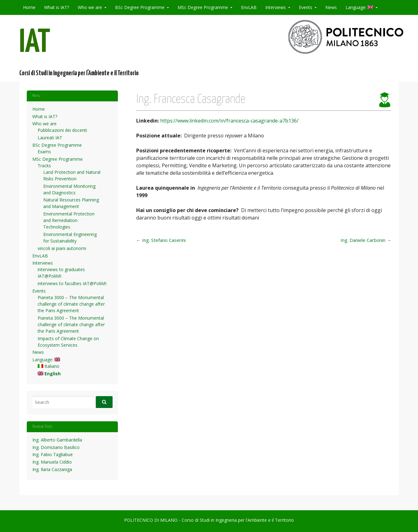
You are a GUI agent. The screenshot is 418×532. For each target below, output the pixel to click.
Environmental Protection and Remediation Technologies (69, 220)
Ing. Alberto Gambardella (57, 440)
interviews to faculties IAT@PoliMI (72, 283)
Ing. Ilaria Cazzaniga (52, 469)
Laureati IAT (50, 138)
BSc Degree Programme (140, 7)
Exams (44, 152)
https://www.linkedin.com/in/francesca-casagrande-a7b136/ (229, 121)
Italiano (49, 366)
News (331, 7)
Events (306, 7)
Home (29, 7)
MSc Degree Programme (203, 7)
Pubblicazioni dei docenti (62, 130)
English (49, 374)
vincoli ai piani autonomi (62, 248)
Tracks (44, 166)
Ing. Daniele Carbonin (366, 240)
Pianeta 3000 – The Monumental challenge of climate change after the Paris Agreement (71, 304)
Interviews (276, 7)
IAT (35, 43)
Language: (359, 7)
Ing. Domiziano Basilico (56, 447)
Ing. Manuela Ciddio (52, 462)
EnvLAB (249, 7)
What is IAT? (57, 7)
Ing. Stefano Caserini (161, 240)
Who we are (90, 7)
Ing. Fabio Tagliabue (53, 454)
